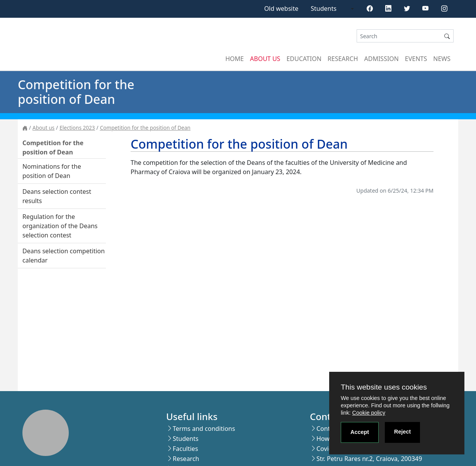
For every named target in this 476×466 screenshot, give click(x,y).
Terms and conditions (204, 429)
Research (343, 59)
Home (235, 59)
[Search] (399, 36)
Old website (281, 8)
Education (304, 59)
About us (265, 59)
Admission (382, 59)
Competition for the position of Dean (145, 128)
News (442, 59)
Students (324, 8)
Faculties (185, 449)
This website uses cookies (384, 387)
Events (416, 59)
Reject (402, 432)
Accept (360, 432)
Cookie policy (369, 413)
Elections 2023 (77, 128)
